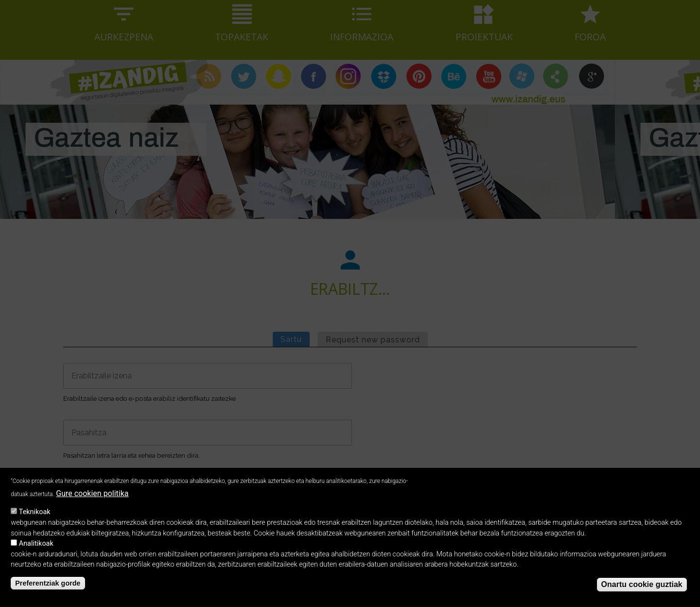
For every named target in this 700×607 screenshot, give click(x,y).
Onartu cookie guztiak (642, 594)
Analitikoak (36, 553)
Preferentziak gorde (48, 592)
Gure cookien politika (92, 502)
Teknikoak (35, 521)
